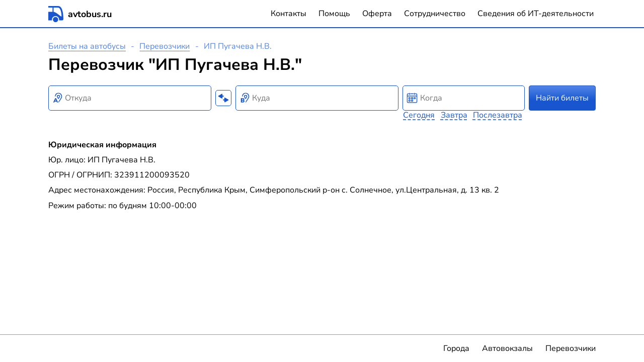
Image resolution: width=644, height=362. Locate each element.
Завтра (454, 115)
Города (456, 348)
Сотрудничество (435, 14)
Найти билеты (562, 98)
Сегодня (419, 115)
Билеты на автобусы (87, 46)
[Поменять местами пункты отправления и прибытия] (223, 98)
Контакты (289, 14)
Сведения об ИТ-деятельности (536, 14)
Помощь (334, 14)
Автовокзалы (507, 348)
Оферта (377, 14)
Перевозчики (165, 46)
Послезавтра (498, 115)
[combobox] (130, 98)
